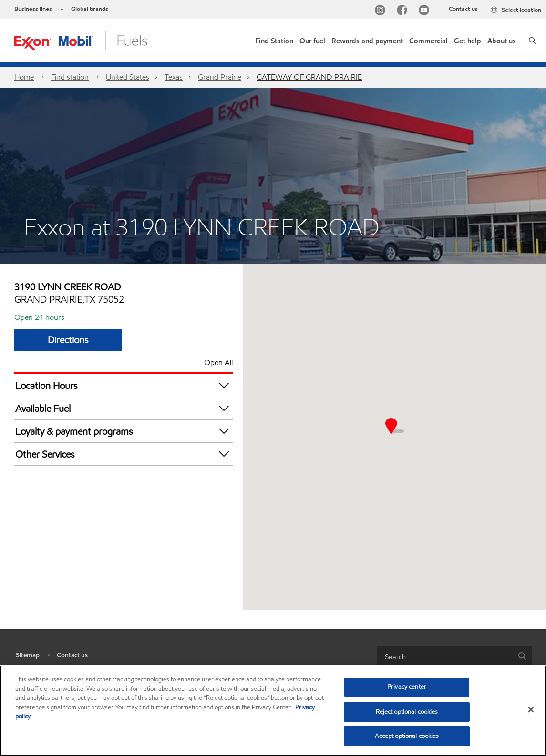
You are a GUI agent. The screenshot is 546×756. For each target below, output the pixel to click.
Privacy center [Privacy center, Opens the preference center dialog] (407, 687)
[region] (273, 711)
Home (24, 77)
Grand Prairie (220, 77)
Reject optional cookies (407, 712)
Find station (70, 77)
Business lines (33, 9)
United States (128, 77)
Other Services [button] (124, 454)
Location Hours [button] (124, 385)
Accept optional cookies (407, 736)
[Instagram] (382, 11)
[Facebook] (404, 11)
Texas (174, 77)
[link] (274, 39)
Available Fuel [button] (124, 408)
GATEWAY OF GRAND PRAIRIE (309, 77)
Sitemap (28, 655)
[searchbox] (445, 657)
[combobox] (454, 657)
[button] (532, 41)
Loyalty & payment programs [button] (124, 431)
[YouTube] (426, 11)
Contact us (463, 9)
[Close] (531, 710)
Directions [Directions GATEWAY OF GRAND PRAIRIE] (68, 340)
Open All (218, 363)
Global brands (90, 9)
